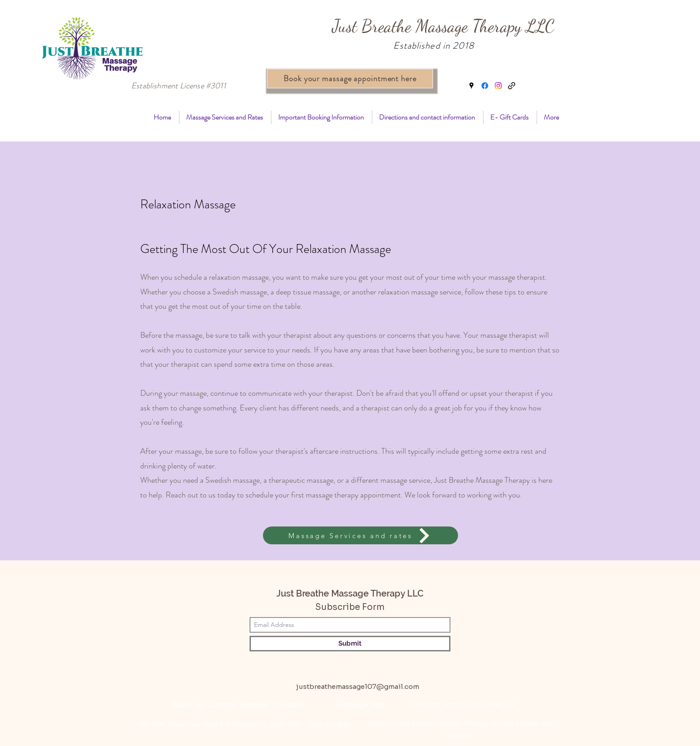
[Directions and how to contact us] (462, 704)
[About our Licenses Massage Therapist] (238, 704)
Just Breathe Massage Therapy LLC (443, 26)
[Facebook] (485, 86)
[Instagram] (498, 86)
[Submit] (350, 644)
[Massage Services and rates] (360, 535)
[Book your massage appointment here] (350, 79)
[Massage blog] (360, 704)
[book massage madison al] (512, 86)
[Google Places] (471, 86)
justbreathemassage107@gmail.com (358, 686)
